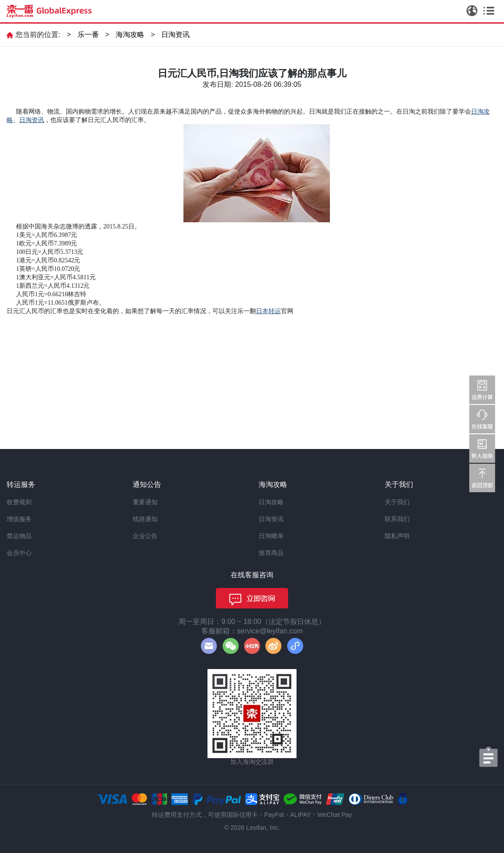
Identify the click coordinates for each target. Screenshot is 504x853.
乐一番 (88, 35)
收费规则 (19, 502)
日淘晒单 (271, 536)
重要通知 (145, 502)
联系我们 (397, 519)
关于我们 (397, 502)
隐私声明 (397, 536)
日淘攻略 (271, 502)
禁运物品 (19, 536)
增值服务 (19, 519)
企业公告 (145, 536)
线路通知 (145, 519)
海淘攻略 (130, 35)
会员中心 (19, 553)
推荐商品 (271, 553)
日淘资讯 (175, 35)
